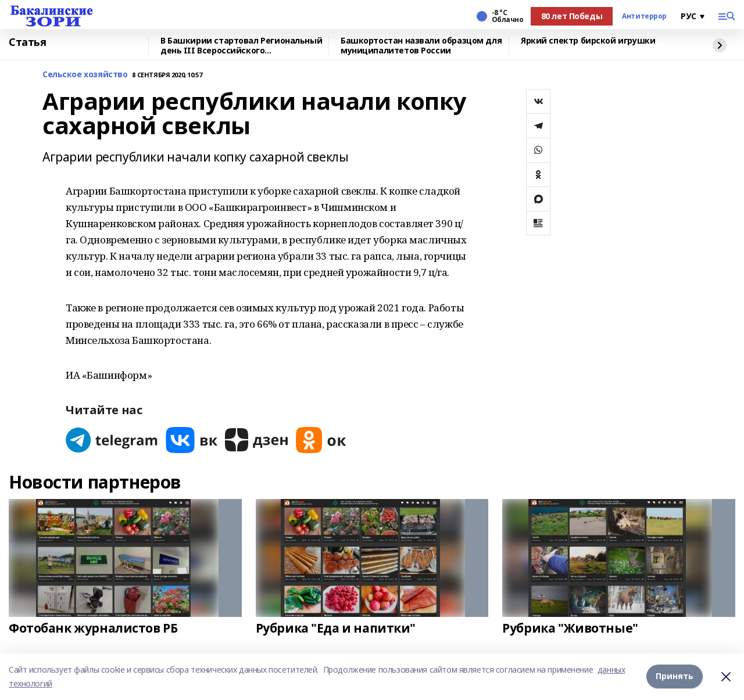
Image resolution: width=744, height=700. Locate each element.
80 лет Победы (572, 16)
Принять (675, 676)
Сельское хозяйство (85, 75)
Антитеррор (644, 16)
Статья (27, 42)
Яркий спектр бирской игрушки (588, 41)
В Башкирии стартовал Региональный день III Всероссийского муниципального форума (241, 46)
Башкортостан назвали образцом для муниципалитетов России (421, 46)
